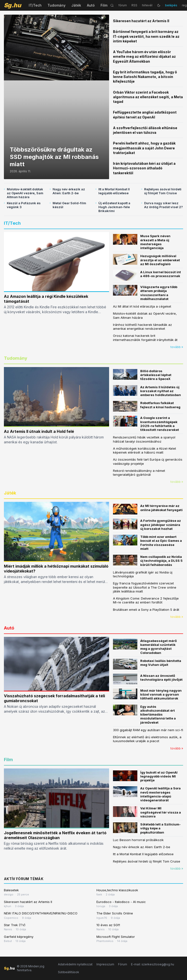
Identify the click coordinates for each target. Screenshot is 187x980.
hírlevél (147, 5)
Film (104, 5)
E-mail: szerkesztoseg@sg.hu (153, 964)
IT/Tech (35, 5)
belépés (171, 5)
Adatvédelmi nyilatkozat (75, 964)
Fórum (123, 964)
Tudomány (56, 5)
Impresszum (105, 964)
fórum (123, 5)
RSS (134, 5)
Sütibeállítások (69, 972)
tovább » (177, 347)
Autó (91, 5)
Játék (76, 5)
